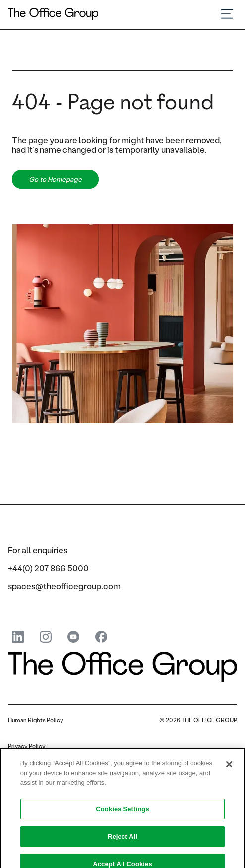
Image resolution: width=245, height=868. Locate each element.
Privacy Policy (27, 746)
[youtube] (73, 637)
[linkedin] (18, 637)
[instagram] (46, 637)
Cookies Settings (122, 813)
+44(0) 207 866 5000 (48, 568)
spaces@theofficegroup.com (64, 586)
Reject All (122, 840)
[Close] (229, 769)
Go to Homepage (55, 179)
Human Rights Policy (36, 720)
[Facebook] (101, 637)
